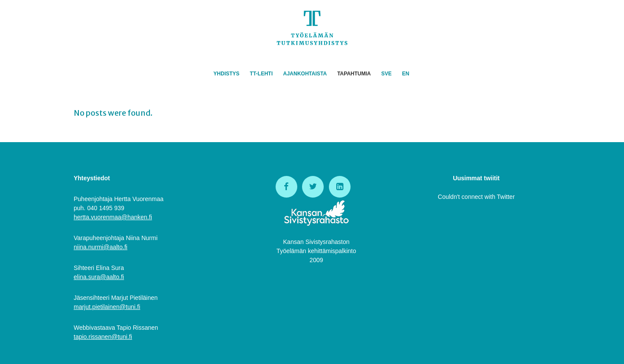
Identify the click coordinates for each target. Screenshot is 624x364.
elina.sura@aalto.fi (99, 277)
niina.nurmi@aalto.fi (101, 247)
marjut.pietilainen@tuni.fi (107, 307)
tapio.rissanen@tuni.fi (103, 337)
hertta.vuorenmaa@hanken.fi (113, 217)
